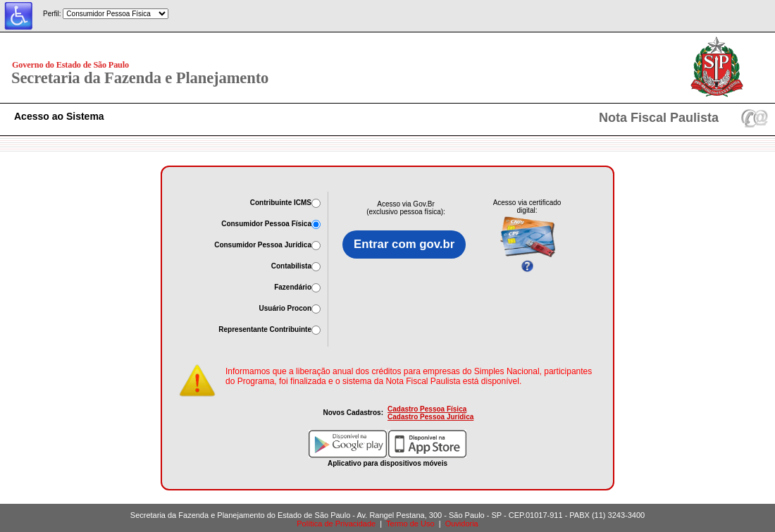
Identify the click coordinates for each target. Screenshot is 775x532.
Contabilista (291, 266)
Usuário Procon (285, 308)
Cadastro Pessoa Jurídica (430, 417)
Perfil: (52, 14)
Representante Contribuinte (265, 329)
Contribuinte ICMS (281, 203)
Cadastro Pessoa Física (427, 409)
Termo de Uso (410, 524)
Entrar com (404, 245)
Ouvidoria (462, 524)
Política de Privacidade (336, 524)
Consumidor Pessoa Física (266, 224)
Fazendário (293, 287)
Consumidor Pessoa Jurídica (263, 245)
